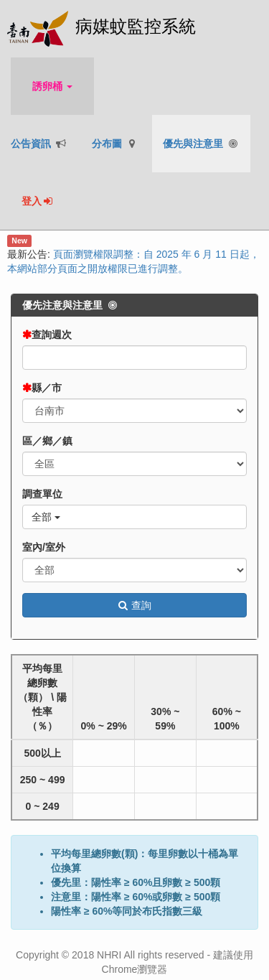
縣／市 (47, 388)
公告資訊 (39, 144)
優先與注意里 (201, 144)
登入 (38, 201)
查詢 (135, 605)
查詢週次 (52, 335)
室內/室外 (44, 547)
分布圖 (115, 144)
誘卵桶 (52, 86)
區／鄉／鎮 (47, 441)
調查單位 (42, 494)
